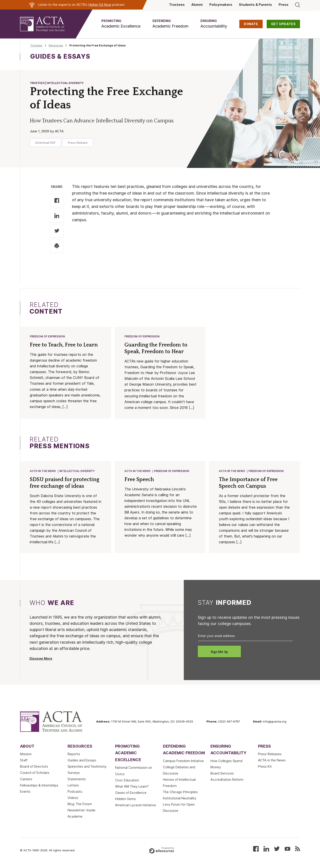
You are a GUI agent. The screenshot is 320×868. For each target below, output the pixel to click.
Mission (26, 755)
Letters (73, 786)
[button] (121, 24)
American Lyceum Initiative (136, 806)
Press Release (78, 143)
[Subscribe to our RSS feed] (298, 849)
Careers (26, 780)
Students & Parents (255, 5)
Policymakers (221, 5)
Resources (56, 45)
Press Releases (270, 755)
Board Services (222, 774)
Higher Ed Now (100, 5)
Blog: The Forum (80, 805)
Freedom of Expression (48, 337)
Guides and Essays (82, 761)
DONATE (251, 24)
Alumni (197, 5)
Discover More (41, 659)
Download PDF (45, 143)
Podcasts (75, 792)
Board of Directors (34, 767)
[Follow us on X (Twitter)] (277, 849)
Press (284, 5)
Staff (24, 761)
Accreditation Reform (227, 780)
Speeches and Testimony (87, 767)
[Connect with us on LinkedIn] (266, 849)
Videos (73, 799)
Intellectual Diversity (77, 472)
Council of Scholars (35, 774)
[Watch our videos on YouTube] (287, 849)
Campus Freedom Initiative (183, 762)
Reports (74, 755)
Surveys (74, 774)
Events (25, 792)
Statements (77, 780)
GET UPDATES (283, 24)
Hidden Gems (125, 800)
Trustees (177, 5)
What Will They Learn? (132, 787)
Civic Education (127, 781)
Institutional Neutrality (180, 799)
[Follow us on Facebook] (256, 849)
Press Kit (265, 767)
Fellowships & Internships (39, 786)
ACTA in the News (43, 472)
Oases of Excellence (131, 794)
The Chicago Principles (180, 793)
